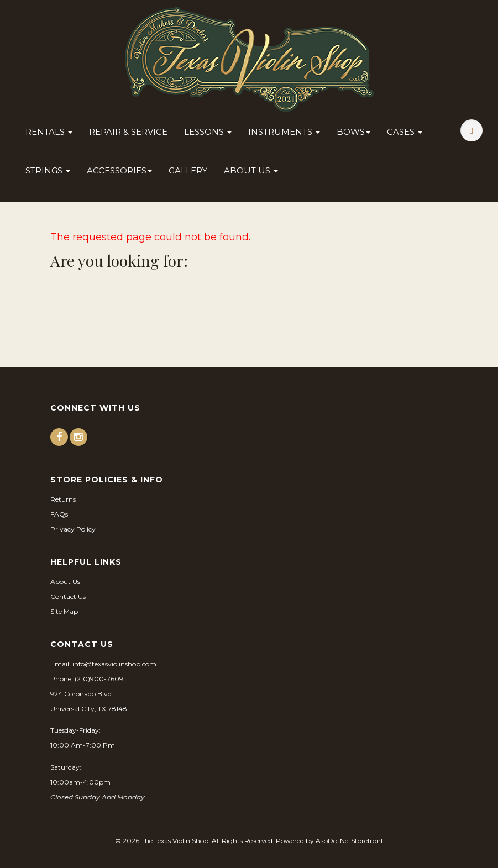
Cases (405, 132)
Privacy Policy (73, 529)
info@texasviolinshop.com (114, 664)
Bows (353, 132)
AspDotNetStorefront (350, 841)
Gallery (188, 170)
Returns (63, 499)
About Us (251, 170)
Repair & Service (128, 132)
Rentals (49, 132)
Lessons (208, 132)
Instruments (284, 132)
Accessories (119, 170)
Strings (48, 170)
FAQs (59, 514)
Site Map (64, 611)
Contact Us (68, 596)
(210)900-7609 (99, 679)
